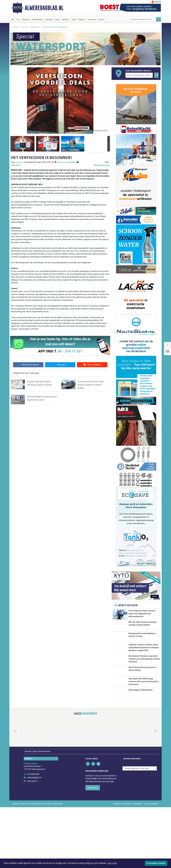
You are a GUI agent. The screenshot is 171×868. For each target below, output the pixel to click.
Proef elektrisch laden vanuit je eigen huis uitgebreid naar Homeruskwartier (142, 614)
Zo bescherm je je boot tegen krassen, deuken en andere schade (91, 385)
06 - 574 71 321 (70, 351)
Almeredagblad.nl (44, 8)
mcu (64, 162)
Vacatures (92, 19)
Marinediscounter (102, 165)
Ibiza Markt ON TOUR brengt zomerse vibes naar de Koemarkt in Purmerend (144, 732)
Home (15, 27)
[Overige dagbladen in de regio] (140, 829)
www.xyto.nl (32, 842)
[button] (12, 144)
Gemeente (49, 19)
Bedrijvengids (38, 19)
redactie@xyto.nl (34, 838)
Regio (57, 19)
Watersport (35, 27)
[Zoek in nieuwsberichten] (143, 19)
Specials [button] (65, 19)
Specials (24, 27)
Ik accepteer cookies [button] (156, 863)
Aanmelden (93, 848)
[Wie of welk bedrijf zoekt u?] (139, 75)
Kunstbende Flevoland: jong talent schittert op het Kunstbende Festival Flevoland (144, 692)
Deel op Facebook (28, 365)
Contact (101, 19)
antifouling (71, 162)
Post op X (60, 365)
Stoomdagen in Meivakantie (141, 751)
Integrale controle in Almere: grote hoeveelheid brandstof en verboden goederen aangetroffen (144, 667)
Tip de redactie (92, 365)
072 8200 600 (33, 835)
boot (59, 162)
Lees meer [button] (112, 863)
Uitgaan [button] (81, 19)
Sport (74, 19)
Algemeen (26, 19)
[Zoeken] (159, 19)
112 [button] (17, 19)
